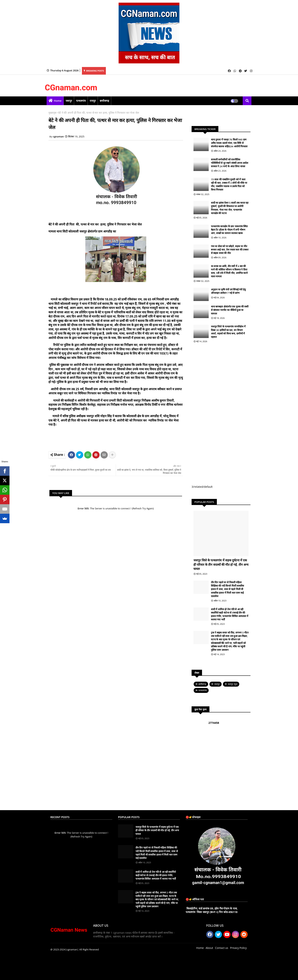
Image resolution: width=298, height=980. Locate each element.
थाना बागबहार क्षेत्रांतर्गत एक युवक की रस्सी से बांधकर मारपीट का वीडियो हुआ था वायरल (230, 310)
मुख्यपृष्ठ (52, 113)
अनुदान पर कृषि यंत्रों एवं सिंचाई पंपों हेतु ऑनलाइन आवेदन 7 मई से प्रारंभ (228, 291)
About (209, 948)
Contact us (222, 948)
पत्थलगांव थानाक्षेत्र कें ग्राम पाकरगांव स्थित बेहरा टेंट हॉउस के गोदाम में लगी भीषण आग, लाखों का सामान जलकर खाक (229, 230)
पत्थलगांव (81, 101)
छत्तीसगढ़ (104, 101)
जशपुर (69, 101)
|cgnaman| (72, 949)
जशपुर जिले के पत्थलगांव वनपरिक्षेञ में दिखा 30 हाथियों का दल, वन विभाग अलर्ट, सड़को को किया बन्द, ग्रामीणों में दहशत (228, 332)
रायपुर (93, 101)
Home (58, 101)
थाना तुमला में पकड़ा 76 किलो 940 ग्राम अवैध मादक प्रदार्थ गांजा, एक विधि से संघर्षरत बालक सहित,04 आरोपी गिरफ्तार (229, 143)
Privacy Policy (238, 948)
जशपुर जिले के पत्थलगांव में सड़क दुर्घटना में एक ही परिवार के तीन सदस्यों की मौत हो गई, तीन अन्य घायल (221, 564)
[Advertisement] (121, 438)
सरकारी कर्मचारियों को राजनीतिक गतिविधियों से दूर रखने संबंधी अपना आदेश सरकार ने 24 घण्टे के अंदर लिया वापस (230, 163)
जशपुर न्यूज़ (233, 684)
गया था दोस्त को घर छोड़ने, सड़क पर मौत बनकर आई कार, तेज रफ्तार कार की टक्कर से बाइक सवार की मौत (230, 250)
